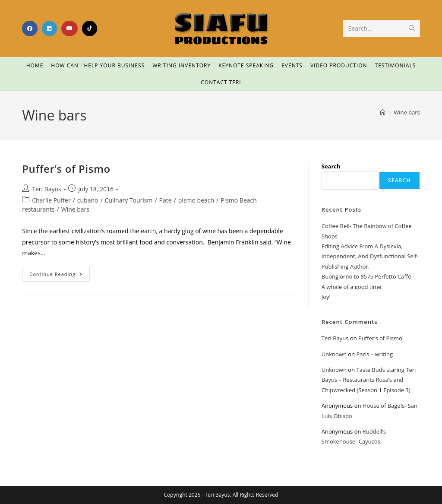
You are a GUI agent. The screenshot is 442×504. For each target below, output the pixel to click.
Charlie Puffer (51, 200)
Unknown (334, 354)
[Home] (383, 112)
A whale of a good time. (352, 287)
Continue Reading (60, 272)
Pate (166, 200)
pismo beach (196, 200)
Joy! (326, 297)
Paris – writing (374, 354)
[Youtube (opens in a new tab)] (69, 29)
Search (331, 166)
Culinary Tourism (129, 200)
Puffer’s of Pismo (66, 169)
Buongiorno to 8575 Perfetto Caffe (366, 276)
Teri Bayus (47, 189)
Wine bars (407, 112)
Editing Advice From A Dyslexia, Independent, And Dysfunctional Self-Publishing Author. (370, 256)
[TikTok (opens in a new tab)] (90, 29)
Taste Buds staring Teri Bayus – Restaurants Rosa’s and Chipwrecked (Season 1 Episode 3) (369, 380)
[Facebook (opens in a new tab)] (30, 29)
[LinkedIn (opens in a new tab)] (49, 29)
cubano (88, 200)
